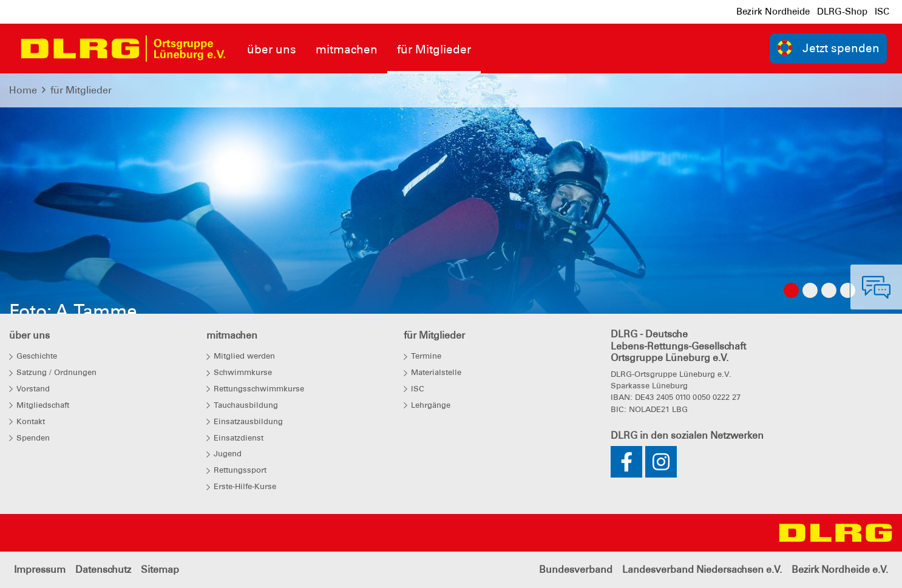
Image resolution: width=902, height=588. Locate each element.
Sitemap (160, 569)
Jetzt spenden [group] (829, 48)
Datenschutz (103, 569)
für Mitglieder (81, 90)
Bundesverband (576, 569)
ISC (882, 12)
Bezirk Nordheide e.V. (840, 569)
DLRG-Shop (842, 12)
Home (23, 90)
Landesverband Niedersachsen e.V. (702, 569)
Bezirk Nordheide (773, 12)
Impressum (40, 569)
